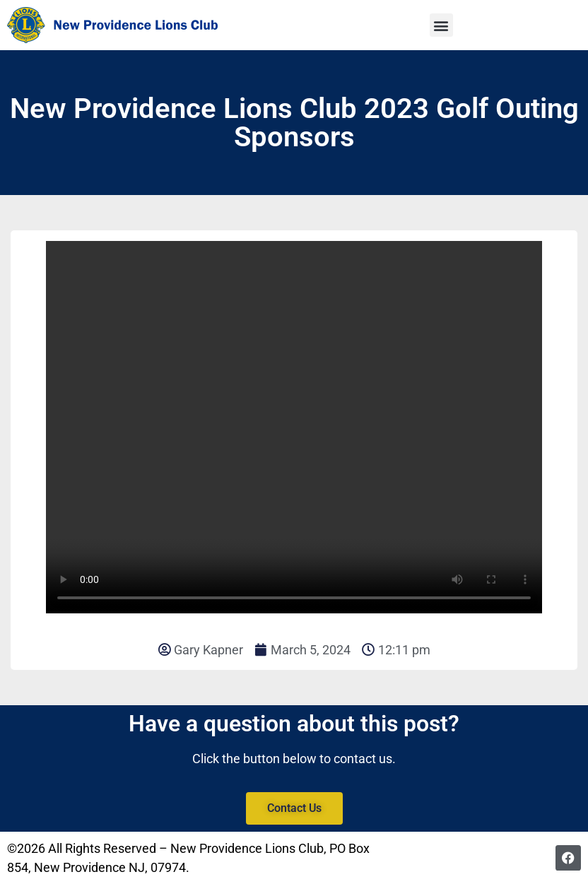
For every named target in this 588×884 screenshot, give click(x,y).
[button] (441, 25)
